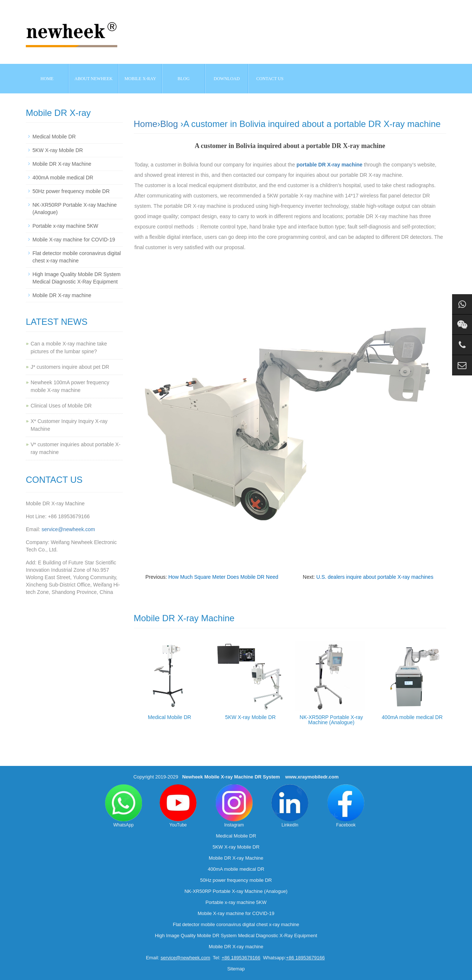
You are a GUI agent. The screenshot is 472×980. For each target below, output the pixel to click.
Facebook (346, 806)
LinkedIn (290, 806)
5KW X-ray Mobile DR (251, 717)
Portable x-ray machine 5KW (65, 226)
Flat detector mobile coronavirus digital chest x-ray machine (236, 924)
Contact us (270, 79)
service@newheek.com (68, 529)
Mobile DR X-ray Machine (62, 164)
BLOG (184, 79)
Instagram (234, 806)
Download (227, 79)
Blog (169, 124)
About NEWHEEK (93, 79)
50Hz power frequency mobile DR (71, 191)
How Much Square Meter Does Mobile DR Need (223, 577)
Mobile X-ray (140, 79)
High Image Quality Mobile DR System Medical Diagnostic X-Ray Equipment (236, 936)
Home (47, 79)
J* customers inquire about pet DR (70, 367)
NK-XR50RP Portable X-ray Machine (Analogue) (332, 720)
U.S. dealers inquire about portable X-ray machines (375, 577)
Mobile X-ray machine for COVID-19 (74, 240)
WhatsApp (124, 806)
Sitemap (236, 969)
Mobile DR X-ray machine (62, 295)
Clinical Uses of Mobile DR (61, 406)
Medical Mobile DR (169, 717)
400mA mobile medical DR (412, 717)
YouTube (178, 806)
